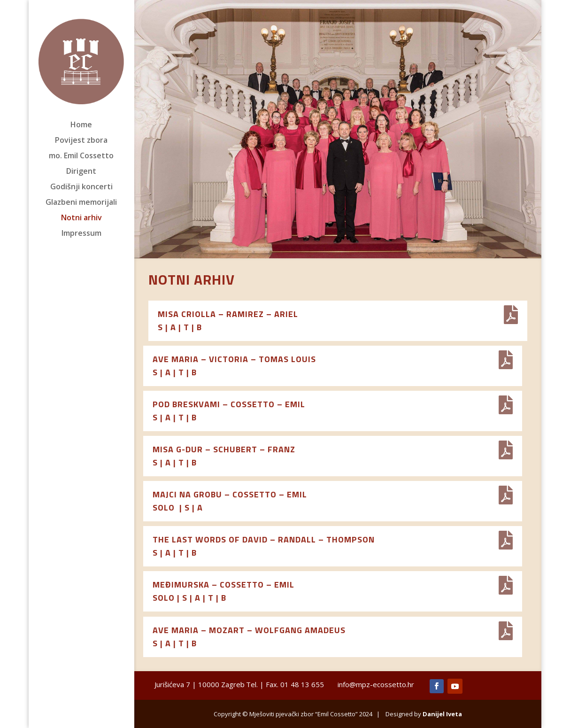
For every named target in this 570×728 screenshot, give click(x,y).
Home (81, 125)
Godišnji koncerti (81, 187)
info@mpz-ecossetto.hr (376, 684)
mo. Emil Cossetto (81, 156)
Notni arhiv (81, 218)
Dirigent (81, 172)
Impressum (81, 234)
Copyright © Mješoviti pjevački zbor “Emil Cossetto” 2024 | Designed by (338, 714)
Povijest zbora (81, 141)
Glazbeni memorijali (81, 203)
